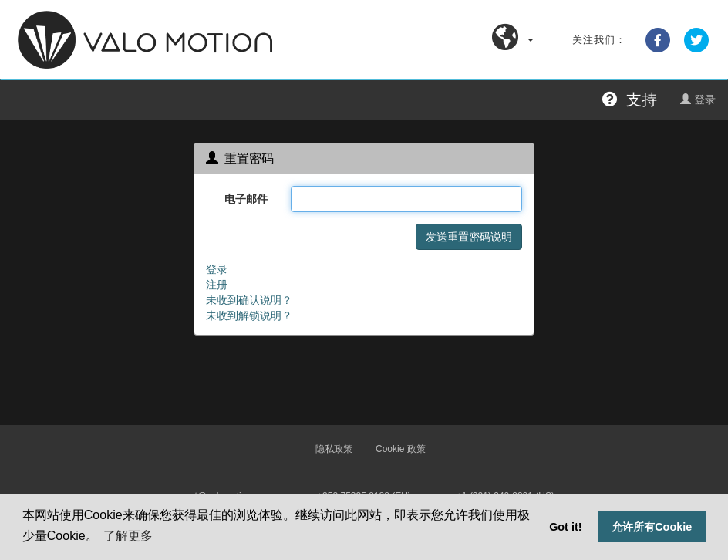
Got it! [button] (565, 527)
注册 (217, 285)
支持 (630, 100)
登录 (698, 100)
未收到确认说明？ (249, 300)
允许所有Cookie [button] (652, 527)
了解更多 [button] (128, 536)
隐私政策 (334, 449)
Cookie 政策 (401, 449)
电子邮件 (246, 199)
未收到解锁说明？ (249, 315)
